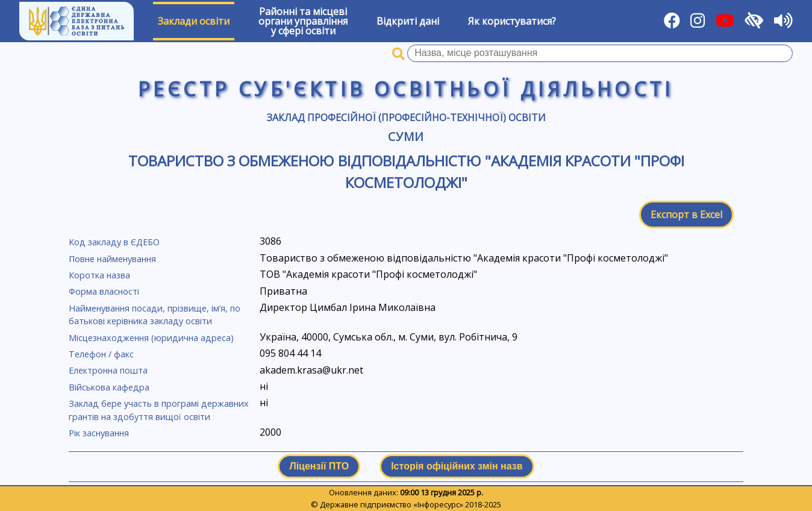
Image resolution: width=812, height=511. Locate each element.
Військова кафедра (109, 387)
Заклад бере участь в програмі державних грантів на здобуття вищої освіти (159, 410)
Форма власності (104, 291)
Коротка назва (99, 275)
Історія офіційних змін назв (457, 466)
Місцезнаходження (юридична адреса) (151, 338)
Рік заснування (99, 433)
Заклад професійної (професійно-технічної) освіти (406, 118)
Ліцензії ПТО (319, 466)
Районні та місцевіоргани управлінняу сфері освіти (303, 21)
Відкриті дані (408, 21)
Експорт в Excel (686, 215)
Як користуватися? (512, 21)
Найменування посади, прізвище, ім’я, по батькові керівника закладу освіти (155, 315)
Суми (406, 136)
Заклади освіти (194, 21)
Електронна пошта (108, 370)
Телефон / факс (101, 354)
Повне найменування (112, 259)
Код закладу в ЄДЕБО (114, 242)
